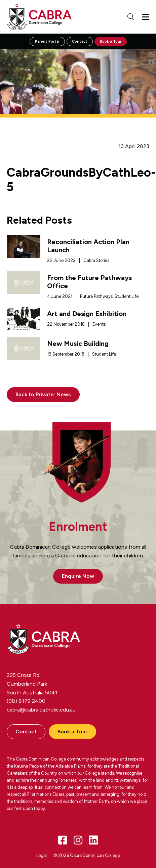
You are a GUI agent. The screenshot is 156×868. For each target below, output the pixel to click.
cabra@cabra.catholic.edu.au (41, 710)
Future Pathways (96, 296)
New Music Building (78, 344)
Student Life (127, 296)
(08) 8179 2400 (26, 701)
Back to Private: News (43, 394)
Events (99, 324)
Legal (42, 855)
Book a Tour (111, 41)
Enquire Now (78, 576)
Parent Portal (47, 41)
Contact (80, 41)
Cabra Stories (96, 260)
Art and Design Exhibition (87, 314)
